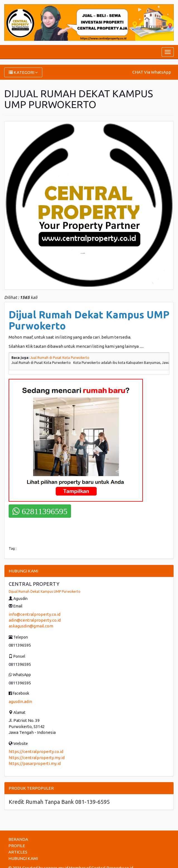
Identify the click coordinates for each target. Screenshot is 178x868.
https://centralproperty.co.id (36, 751)
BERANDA (18, 839)
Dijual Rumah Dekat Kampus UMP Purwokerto (45, 591)
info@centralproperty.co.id (35, 614)
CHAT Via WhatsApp (152, 72)
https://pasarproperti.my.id (35, 763)
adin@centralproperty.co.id (35, 620)
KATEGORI (23, 72)
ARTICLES (18, 852)
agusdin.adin (20, 701)
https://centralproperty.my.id (37, 758)
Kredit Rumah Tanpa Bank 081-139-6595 (59, 802)
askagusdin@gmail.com (31, 626)
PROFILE (17, 846)
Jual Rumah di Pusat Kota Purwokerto (60, 358)
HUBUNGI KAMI (23, 858)
